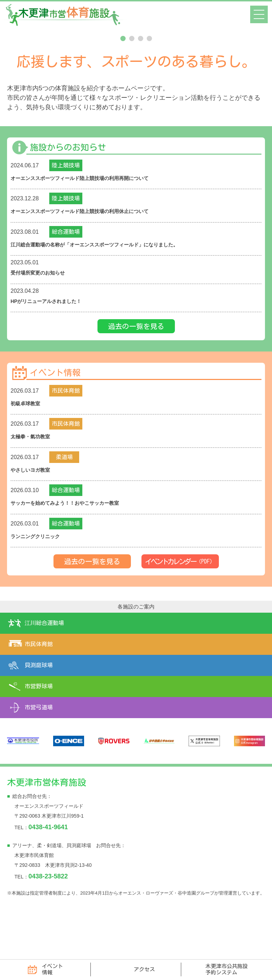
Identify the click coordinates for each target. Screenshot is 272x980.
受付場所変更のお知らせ (42, 322)
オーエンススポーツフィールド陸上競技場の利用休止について (89, 261)
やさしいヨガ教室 (33, 517)
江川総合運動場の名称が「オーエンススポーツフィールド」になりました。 (106, 294)
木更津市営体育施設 (47, 829)
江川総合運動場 (44, 670)
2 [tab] (132, 89)
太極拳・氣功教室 (33, 485)
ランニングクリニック (39, 583)
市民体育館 (39, 691)
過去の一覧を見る (136, 374)
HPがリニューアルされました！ (51, 350)
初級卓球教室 (27, 452)
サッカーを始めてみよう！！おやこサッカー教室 (72, 550)
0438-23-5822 (48, 923)
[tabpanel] (136, 53)
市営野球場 (39, 733)
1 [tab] (123, 89)
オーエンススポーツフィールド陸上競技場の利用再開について (90, 228)
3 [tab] (141, 89)
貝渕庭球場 (39, 712)
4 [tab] (149, 89)
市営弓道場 (39, 754)
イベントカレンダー (180, 608)
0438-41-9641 (48, 873)
